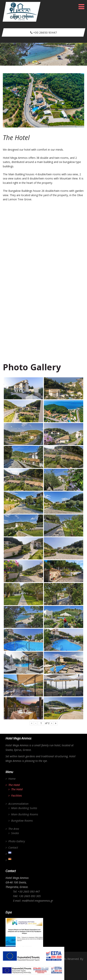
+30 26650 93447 (43, 32)
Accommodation (18, 804)
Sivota (15, 833)
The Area (14, 829)
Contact (13, 847)
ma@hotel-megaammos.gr (38, 901)
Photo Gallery (17, 841)
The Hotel (14, 785)
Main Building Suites (24, 808)
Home (12, 779)
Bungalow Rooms (22, 820)
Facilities (16, 795)
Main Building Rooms (25, 814)
